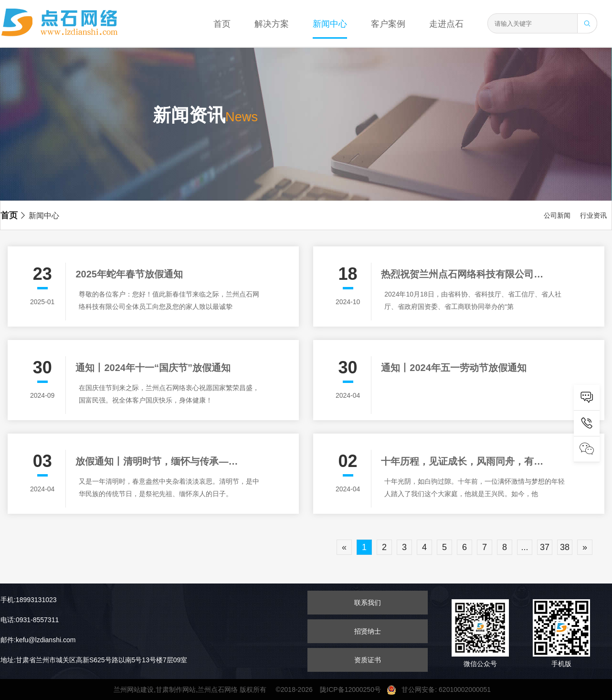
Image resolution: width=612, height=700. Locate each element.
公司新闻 (557, 215)
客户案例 (388, 24)
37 (545, 547)
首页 (222, 24)
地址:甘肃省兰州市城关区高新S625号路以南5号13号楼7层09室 (94, 660)
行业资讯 (593, 215)
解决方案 (272, 24)
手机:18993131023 (29, 600)
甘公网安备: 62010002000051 (443, 689)
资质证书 (368, 660)
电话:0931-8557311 (30, 620)
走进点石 (446, 24)
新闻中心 (330, 24)
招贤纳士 (368, 631)
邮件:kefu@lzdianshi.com (38, 640)
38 (565, 547)
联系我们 (368, 603)
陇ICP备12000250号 (353, 689)
